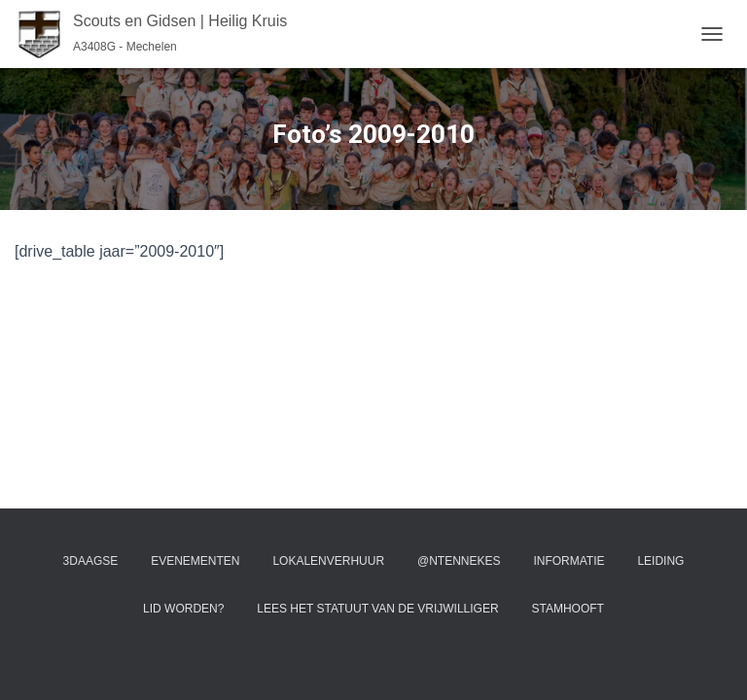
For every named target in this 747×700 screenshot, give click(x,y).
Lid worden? (183, 609)
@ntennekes (459, 561)
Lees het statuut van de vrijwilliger (377, 609)
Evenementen (195, 561)
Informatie (569, 561)
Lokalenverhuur (328, 561)
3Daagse (91, 561)
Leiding (660, 561)
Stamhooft (567, 609)
